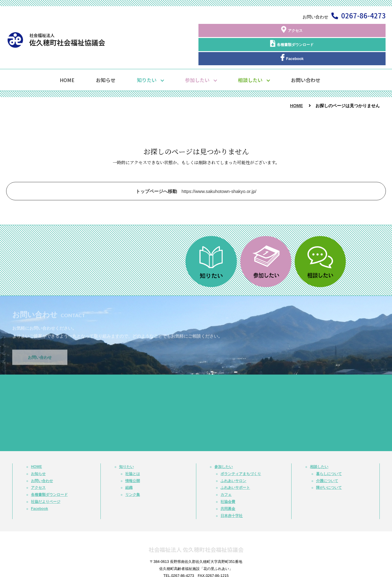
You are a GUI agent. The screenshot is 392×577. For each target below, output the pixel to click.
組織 (129, 463)
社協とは (133, 449)
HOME (67, 55)
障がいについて (329, 463)
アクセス (248, 30)
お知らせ (106, 55)
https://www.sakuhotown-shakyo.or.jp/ (196, 167)
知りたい (147, 55)
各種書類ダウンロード (303, 30)
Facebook (358, 30)
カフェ (226, 470)
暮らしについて (329, 449)
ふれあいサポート (235, 463)
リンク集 (133, 470)
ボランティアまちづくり (241, 449)
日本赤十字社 (232, 491)
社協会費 (228, 477)
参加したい (197, 55)
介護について (327, 456)
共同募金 (228, 484)
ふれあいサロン (233, 456)
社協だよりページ (46, 477)
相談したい (250, 55)
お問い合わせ (306, 55)
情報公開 (133, 456)
